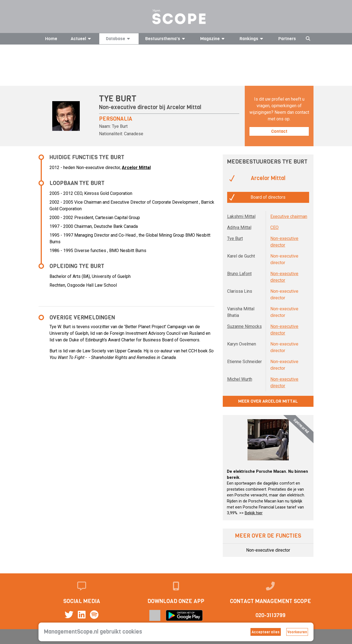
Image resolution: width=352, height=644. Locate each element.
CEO (274, 227)
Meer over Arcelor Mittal (268, 401)
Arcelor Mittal (184, 107)
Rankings (252, 39)
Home (51, 39)
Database (119, 39)
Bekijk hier (254, 513)
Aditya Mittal (239, 227)
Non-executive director (268, 550)
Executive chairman (289, 216)
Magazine (213, 39)
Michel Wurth (240, 379)
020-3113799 (270, 615)
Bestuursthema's (166, 39)
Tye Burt (235, 238)
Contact (279, 131)
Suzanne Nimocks (244, 326)
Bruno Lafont (239, 274)
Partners (287, 39)
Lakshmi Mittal (241, 216)
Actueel (82, 39)
